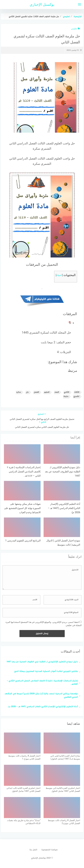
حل (27, 392)
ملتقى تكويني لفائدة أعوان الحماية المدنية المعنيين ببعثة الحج (46, 672)
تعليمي (76, 29)
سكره (19, 392)
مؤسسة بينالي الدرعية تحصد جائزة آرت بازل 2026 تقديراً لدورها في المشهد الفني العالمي (41, 696)
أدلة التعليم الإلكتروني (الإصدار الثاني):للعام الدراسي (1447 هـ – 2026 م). (43, 707)
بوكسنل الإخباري (42, 5)
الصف (57, 392)
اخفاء (59, 275)
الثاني (67, 392)
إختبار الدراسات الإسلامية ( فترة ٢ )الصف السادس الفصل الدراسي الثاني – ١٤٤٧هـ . (42, 683)
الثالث (77, 392)
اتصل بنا (33, 850)
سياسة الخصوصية (49, 850)
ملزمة (66, 396)
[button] (46, 97)
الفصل (36, 392)
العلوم (47, 392)
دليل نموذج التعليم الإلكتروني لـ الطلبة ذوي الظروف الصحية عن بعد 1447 (42, 662)
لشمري (76, 396)
